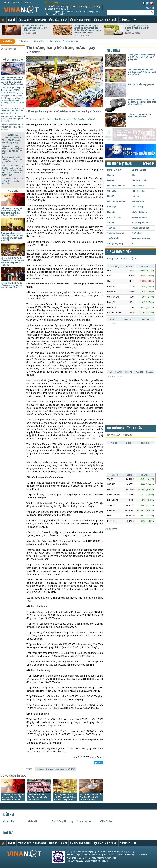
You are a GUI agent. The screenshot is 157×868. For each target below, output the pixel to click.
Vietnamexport (84, 821)
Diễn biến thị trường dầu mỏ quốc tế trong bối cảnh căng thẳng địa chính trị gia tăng (72, 8)
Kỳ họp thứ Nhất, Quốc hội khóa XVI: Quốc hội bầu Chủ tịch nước (11, 285)
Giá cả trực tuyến (119, 252)
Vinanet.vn (111, 529)
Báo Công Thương (62, 821)
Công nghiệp (24, 20)
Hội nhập (98, 20)
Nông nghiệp (54, 41)
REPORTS (149, 164)
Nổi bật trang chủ (13, 60)
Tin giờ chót (51, 3)
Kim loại (25, 41)
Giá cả (64, 20)
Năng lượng (39, 41)
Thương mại (40, 20)
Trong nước (113, 435)
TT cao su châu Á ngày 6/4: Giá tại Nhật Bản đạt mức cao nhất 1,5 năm (13, 111)
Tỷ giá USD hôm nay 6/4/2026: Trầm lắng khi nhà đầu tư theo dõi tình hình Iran (12, 150)
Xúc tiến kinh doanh (80, 20)
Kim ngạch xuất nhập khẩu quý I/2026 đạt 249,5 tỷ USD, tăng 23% (13, 159)
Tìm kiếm (150, 8)
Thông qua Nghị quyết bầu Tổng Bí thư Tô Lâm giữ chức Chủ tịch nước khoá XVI (72, 13)
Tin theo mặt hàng (120, 164)
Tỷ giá (134, 259)
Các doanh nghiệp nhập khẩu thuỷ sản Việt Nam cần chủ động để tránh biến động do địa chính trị (12, 81)
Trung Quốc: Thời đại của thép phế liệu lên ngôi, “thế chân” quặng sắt (142, 57)
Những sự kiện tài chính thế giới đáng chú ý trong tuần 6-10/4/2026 (13, 119)
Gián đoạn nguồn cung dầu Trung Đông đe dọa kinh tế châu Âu (12, 127)
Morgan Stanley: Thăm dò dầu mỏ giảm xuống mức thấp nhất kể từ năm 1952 (142, 102)
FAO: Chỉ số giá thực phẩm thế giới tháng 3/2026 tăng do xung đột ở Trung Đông (12, 90)
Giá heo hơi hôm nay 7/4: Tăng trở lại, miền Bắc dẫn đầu (38, 797)
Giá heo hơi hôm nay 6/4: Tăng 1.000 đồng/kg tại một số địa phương (35, 28)
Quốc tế (128, 435)
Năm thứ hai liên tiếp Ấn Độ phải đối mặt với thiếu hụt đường (91, 797)
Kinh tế (11, 20)
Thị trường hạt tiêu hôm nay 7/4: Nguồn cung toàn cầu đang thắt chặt (61, 119)
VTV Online (107, 821)
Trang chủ (3, 20)
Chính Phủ (9, 821)
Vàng (124, 259)
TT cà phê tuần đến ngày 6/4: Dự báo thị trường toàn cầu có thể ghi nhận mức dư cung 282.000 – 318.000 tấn (87, 29)
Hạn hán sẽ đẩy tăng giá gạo (141, 85)
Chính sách (125, 20)
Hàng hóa (54, 20)
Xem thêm (135, 20)
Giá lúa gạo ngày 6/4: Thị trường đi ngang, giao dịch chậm (137, 28)
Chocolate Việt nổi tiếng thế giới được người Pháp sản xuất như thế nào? (142, 72)
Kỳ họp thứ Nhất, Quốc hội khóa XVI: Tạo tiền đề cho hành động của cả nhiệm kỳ (12, 262)
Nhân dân (33, 821)
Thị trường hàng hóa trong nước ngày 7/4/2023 (56, 769)
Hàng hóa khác (72, 41)
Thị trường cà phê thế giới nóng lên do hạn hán (139, 115)
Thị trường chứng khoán (124, 428)
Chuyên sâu (111, 20)
